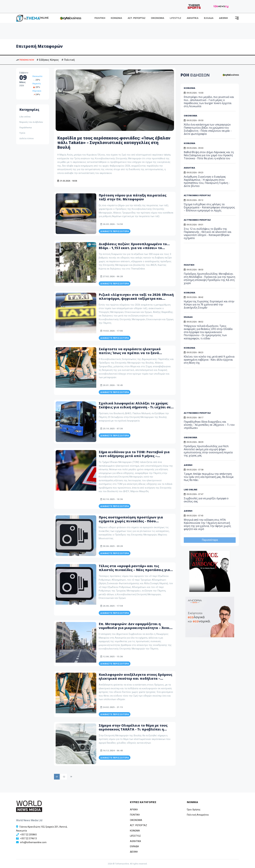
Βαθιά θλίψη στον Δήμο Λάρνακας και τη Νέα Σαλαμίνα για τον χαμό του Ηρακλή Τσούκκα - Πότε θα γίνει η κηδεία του (209, 155)
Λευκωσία (37, 76)
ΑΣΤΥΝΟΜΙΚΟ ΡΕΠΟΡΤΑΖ (197, 195)
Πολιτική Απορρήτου (198, 815)
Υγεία (22, 133)
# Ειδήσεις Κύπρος (48, 60)
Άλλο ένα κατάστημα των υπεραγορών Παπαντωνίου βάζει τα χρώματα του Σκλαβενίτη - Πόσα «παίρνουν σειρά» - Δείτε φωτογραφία (208, 129)
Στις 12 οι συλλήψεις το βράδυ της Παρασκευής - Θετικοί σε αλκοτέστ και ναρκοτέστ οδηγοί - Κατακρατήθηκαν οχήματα (208, 233)
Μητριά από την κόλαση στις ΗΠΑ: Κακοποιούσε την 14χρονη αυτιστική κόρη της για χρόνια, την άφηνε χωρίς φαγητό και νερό (207, 524)
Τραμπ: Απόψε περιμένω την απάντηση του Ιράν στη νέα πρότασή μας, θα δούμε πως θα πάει (209, 477)
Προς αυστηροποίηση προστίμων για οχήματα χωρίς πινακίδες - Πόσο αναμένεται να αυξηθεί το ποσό (131, 521)
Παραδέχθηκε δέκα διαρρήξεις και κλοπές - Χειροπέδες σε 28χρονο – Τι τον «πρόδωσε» (209, 425)
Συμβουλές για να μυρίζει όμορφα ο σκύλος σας (206, 500)
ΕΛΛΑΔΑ (209, 18)
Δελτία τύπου (27, 138)
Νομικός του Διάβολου (31, 122)
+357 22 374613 (28, 838)
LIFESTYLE (175, 18)
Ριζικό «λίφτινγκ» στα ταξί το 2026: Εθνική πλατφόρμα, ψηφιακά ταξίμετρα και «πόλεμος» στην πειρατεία (136, 299)
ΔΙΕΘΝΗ (223, 18)
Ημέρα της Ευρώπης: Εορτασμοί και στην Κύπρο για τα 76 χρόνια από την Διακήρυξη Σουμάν (209, 304)
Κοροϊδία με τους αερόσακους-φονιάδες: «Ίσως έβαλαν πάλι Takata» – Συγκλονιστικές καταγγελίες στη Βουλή (114, 143)
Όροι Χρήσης (194, 810)
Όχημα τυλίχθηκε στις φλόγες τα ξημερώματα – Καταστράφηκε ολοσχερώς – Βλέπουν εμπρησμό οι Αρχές (209, 207)
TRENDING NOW (25, 60)
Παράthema (26, 127)
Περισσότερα (210, 540)
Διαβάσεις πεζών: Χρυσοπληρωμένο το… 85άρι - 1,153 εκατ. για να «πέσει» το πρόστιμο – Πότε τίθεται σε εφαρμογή (134, 248)
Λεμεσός (37, 84)
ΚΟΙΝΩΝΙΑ (116, 18)
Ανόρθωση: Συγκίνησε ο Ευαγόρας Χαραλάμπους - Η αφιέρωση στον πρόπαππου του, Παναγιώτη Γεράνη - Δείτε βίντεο (207, 181)
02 (64, 777)
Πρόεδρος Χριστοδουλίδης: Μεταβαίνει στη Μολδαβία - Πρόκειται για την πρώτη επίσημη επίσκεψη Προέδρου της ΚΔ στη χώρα (209, 278)
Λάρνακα (37, 91)
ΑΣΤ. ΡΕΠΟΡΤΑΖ (137, 18)
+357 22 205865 (28, 835)
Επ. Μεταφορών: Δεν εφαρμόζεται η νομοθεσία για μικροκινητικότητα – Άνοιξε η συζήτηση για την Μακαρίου (136, 628)
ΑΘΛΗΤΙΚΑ (193, 18)
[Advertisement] (209, 254)
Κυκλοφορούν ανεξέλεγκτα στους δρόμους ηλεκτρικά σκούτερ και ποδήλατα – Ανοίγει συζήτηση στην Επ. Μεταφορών (135, 678)
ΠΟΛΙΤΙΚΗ (100, 18)
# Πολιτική (68, 60)
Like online (25, 117)
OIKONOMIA (136, 820)
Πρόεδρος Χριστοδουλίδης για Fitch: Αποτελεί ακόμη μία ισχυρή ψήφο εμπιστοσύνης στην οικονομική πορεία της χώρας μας (208, 451)
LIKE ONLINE (191, 490)
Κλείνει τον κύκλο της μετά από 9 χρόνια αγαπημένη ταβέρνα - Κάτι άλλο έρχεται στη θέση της (209, 360)
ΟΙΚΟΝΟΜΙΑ (158, 18)
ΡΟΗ (195, 75)
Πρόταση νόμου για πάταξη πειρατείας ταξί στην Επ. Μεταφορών (133, 197)
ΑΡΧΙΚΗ (134, 810)
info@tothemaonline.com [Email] (33, 842)
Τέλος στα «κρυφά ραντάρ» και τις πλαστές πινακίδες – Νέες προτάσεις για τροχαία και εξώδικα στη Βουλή (134, 570)
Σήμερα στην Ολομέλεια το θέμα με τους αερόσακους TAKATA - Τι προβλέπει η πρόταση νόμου (133, 729)
